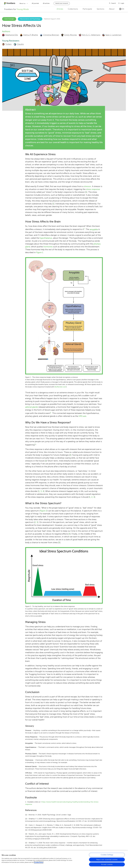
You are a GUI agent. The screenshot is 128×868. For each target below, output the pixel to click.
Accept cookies (107, 865)
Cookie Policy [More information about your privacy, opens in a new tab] (39, 863)
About (112, 9)
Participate (87, 9)
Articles (60, 9)
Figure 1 (40, 252)
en (122, 9)
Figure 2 (43, 511)
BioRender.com (60, 387)
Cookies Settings (107, 855)
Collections (73, 9)
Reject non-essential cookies (107, 860)
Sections (100, 9)
